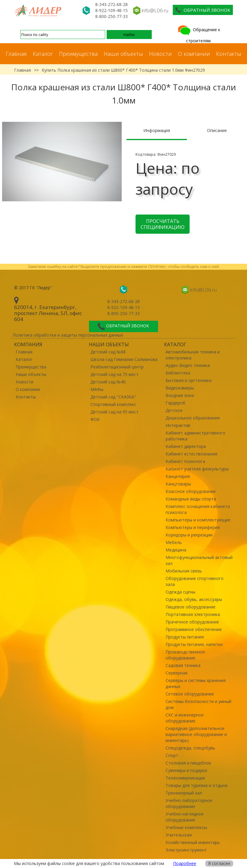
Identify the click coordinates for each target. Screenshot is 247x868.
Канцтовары (178, 484)
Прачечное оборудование (192, 622)
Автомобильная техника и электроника (193, 355)
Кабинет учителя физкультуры (197, 469)
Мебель (174, 542)
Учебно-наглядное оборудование (185, 817)
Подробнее (185, 863)
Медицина (176, 550)
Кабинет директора (186, 446)
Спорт (172, 755)
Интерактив (178, 425)
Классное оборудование (191, 491)
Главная (16, 54)
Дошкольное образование (193, 418)
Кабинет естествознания (191, 454)
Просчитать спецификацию (163, 224)
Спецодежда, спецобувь (190, 748)
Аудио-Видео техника (188, 365)
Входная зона (180, 395)
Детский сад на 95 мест (114, 412)
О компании (194, 54)
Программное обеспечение (194, 629)
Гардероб (175, 403)
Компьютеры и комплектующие (198, 520)
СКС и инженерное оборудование (185, 718)
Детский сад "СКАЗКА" (113, 397)
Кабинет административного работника (195, 436)
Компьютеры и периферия (193, 527)
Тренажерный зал (184, 793)
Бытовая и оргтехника (189, 380)
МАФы (97, 389)
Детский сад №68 (108, 352)
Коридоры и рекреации (189, 535)
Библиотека (178, 373)
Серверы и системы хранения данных (196, 683)
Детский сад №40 (108, 382)
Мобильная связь (184, 571)
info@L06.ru (155, 10)
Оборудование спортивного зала (195, 581)
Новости (160, 54)
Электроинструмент (186, 850)
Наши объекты (123, 54)
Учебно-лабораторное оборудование (189, 803)
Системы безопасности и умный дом (198, 704)
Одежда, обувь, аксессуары (194, 599)
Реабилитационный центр (117, 367)
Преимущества (78, 54)
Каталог (43, 54)
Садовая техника (183, 665)
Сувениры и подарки (186, 770)
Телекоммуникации (185, 778)
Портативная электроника (193, 614)
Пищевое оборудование (191, 607)
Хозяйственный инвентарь (193, 842)
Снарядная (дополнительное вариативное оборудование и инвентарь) (196, 734)
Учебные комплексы (186, 827)
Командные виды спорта (191, 499)
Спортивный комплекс (113, 404)
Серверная (177, 673)
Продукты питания (185, 637)
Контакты (229, 54)
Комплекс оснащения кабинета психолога (198, 509)
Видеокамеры (180, 388)
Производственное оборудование (185, 655)
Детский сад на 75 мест (114, 374)
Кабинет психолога (185, 461)
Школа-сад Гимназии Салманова (124, 359)
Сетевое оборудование (190, 694)
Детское (174, 410)
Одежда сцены (180, 592)
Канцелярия (178, 476)
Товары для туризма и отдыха (197, 785)
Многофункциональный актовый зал (199, 560)
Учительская (179, 835)
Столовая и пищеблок (188, 763)
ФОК (95, 419)
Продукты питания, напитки (194, 644)
